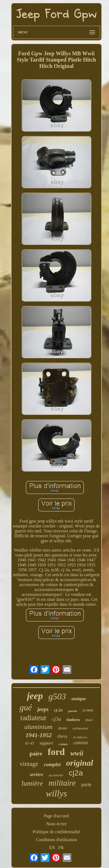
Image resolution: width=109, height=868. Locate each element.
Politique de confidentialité (56, 832)
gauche (73, 711)
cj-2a (58, 710)
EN (52, 848)
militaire (62, 783)
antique (79, 699)
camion (81, 743)
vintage (29, 764)
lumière (32, 783)
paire (36, 754)
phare (89, 720)
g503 (57, 696)
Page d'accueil (56, 816)
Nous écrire (56, 824)
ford (56, 752)
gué (26, 707)
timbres (73, 720)
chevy (62, 736)
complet (52, 764)
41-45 (30, 743)
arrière (37, 775)
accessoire (56, 775)
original (80, 763)
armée (88, 710)
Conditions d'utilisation (56, 840)
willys (56, 794)
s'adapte (63, 744)
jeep (35, 696)
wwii (77, 753)
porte (86, 785)
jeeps (43, 709)
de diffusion (80, 737)
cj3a (56, 719)
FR (61, 848)
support (46, 743)
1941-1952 (39, 735)
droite (62, 728)
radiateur (33, 718)
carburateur (80, 728)
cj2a (76, 773)
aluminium (39, 727)
